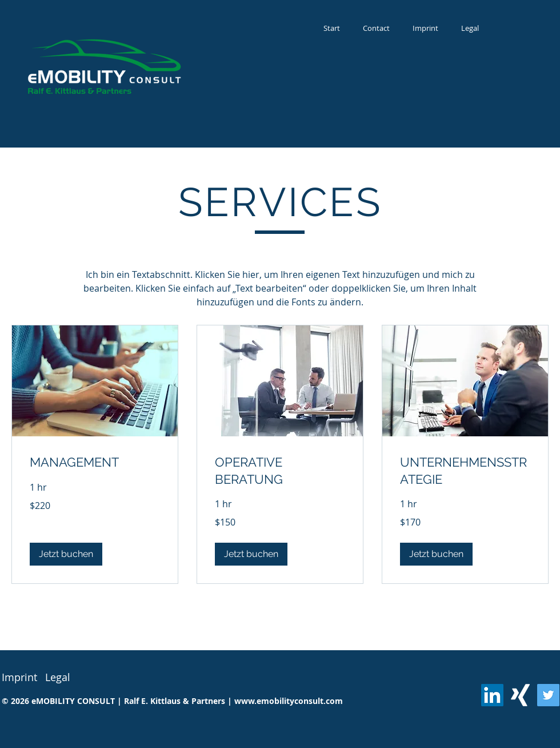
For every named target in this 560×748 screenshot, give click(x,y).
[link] (95, 462)
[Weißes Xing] (520, 695)
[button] (66, 554)
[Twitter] (548, 695)
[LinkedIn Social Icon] (492, 695)
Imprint (19, 677)
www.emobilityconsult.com (289, 701)
